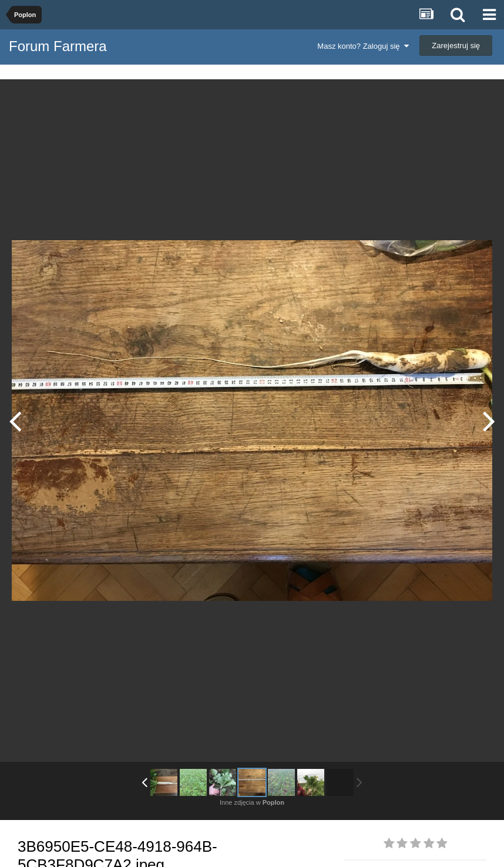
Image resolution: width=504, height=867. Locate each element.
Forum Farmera (58, 46)
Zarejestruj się (456, 46)
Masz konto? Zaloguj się (363, 46)
